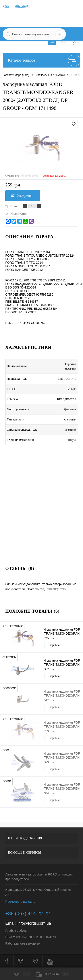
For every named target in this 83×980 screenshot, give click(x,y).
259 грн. (50, 731)
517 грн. (50, 700)
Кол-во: (15, 206)
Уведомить (23, 196)
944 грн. (50, 793)
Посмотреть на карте (20, 902)
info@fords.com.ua (34, 923)
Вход (6, 6)
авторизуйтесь (56, 589)
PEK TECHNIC (67, 379)
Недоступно (16, 213)
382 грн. (50, 669)
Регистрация (21, 6)
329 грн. (50, 762)
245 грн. (50, 638)
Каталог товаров (41, 60)
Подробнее (54, 645)
